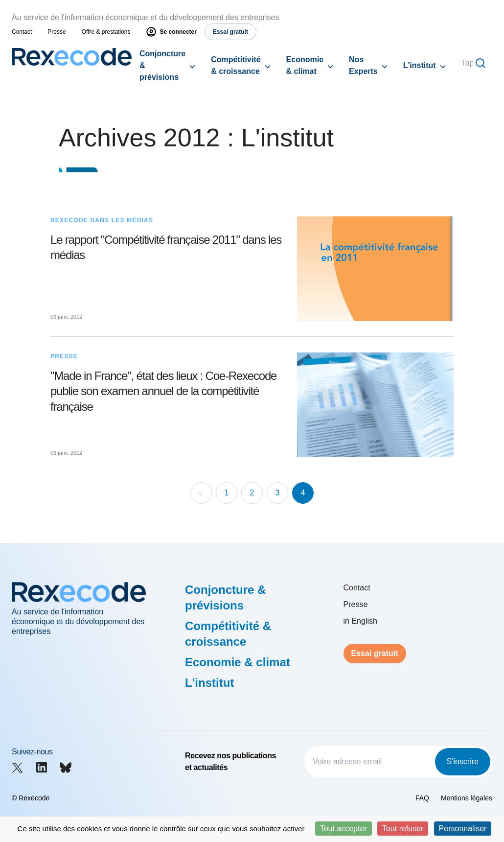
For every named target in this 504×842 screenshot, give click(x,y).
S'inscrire (463, 761)
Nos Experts (363, 65)
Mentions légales (467, 798)
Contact (22, 32)
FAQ (422, 798)
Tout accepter (344, 829)
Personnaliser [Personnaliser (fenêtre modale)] (463, 829)
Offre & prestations (106, 32)
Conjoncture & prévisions (162, 65)
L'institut (420, 65)
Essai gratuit (375, 653)
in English (360, 621)
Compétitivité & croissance (236, 65)
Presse (57, 32)
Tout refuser (403, 829)
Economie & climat (305, 65)
